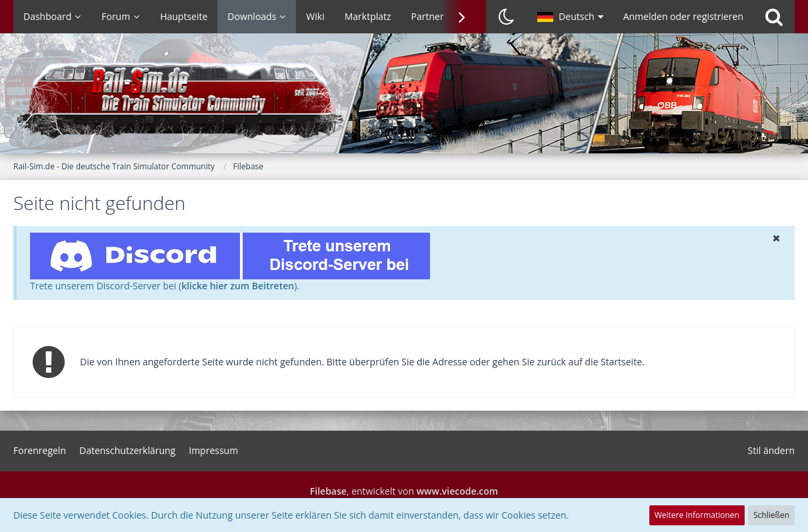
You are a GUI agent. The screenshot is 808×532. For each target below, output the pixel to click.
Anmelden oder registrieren (683, 16)
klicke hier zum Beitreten (238, 286)
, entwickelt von (404, 491)
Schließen (771, 515)
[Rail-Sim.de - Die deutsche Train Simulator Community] (404, 100)
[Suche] (774, 17)
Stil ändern (771, 450)
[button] (570, 17)
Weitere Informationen (697, 515)
